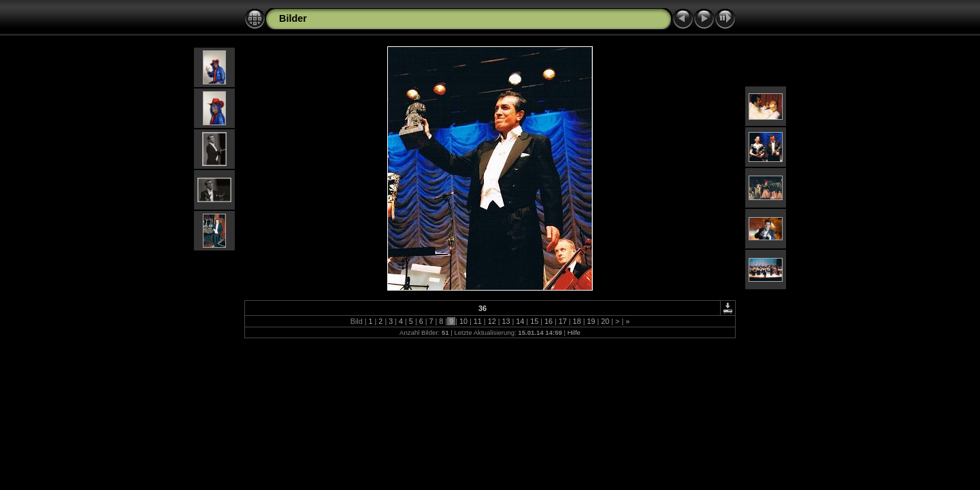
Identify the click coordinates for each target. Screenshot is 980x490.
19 (591, 321)
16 (549, 321)
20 (605, 321)
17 (563, 321)
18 (577, 321)
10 (463, 321)
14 (520, 321)
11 (478, 321)
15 (534, 321)
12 (492, 321)
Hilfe (574, 332)
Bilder (293, 18)
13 (506, 321)
